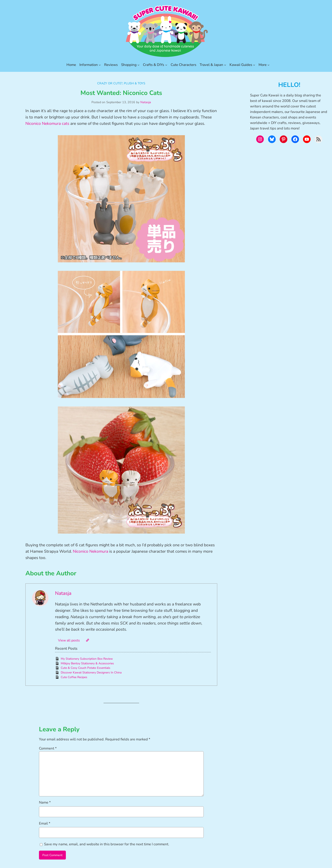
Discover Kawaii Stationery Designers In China (91, 673)
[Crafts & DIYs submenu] (166, 65)
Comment (48, 748)
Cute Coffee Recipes (74, 677)
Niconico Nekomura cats (47, 124)
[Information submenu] (100, 65)
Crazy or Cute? (110, 83)
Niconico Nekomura (91, 551)
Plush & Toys (135, 83)
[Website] (87, 640)
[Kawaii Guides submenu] (254, 65)
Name (45, 802)
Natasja (146, 102)
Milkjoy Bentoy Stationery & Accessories (87, 663)
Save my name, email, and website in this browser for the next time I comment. (107, 844)
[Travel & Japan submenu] (225, 65)
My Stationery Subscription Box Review (87, 659)
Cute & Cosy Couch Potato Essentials (86, 668)
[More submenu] (268, 65)
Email (45, 823)
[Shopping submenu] (138, 65)
